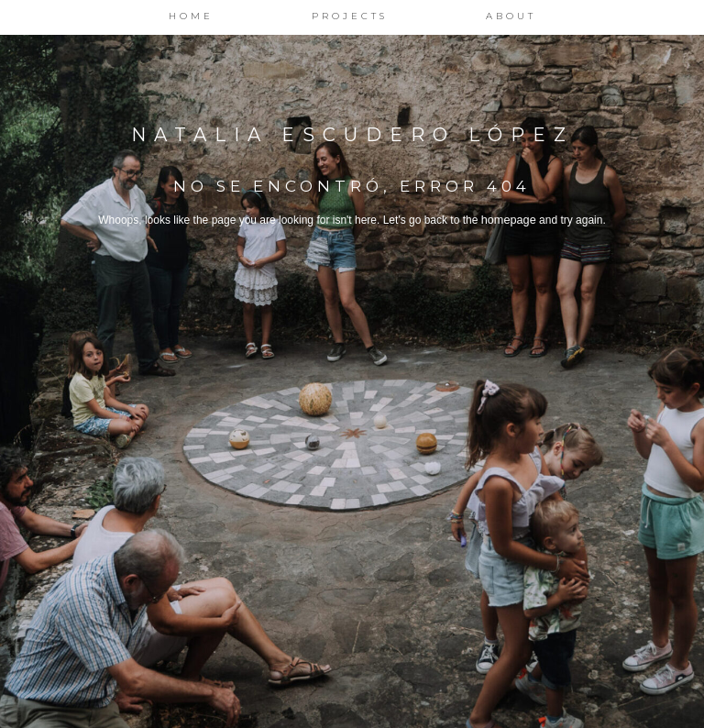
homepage (508, 220)
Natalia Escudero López (352, 135)
